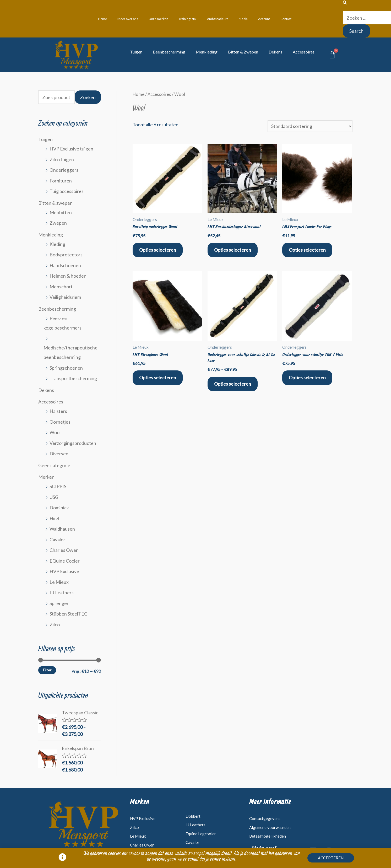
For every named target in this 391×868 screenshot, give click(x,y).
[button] (331, 859)
